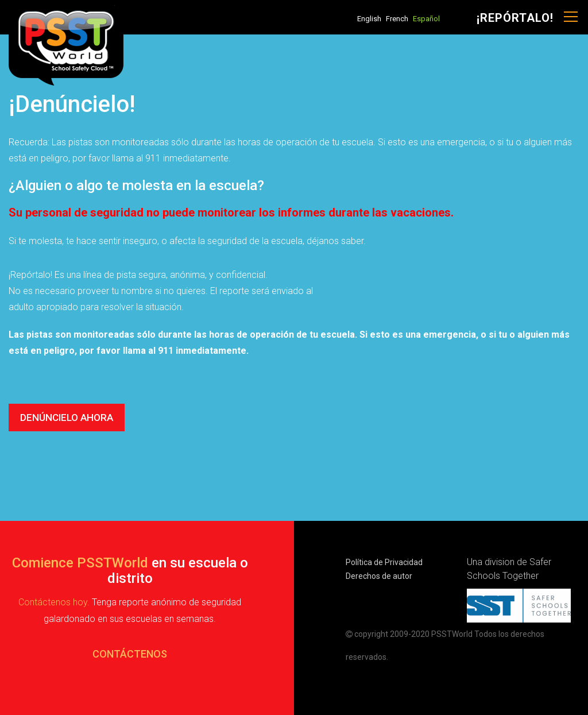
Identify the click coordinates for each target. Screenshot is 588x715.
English (369, 19)
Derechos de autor (379, 576)
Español (426, 19)
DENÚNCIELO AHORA (67, 418)
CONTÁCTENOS (130, 654)
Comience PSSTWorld (80, 563)
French (397, 19)
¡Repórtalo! (515, 18)
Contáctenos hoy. (54, 602)
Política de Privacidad (384, 562)
